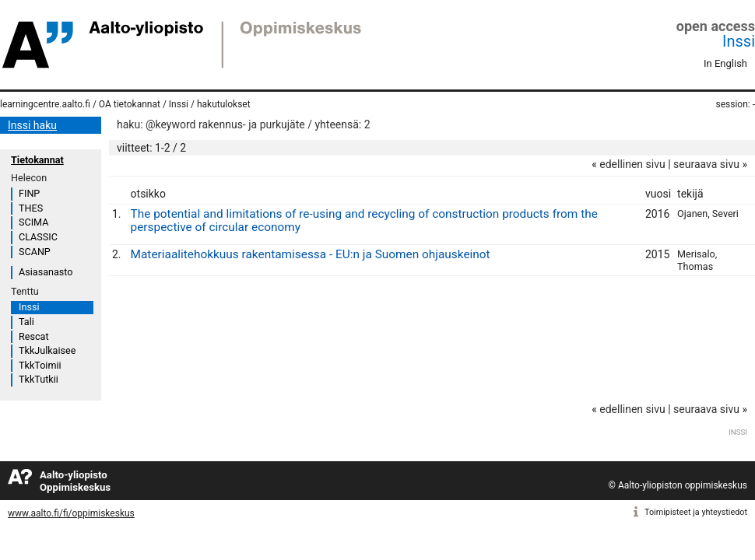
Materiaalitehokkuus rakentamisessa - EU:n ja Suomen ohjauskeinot (311, 254)
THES (31, 208)
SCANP (35, 252)
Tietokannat (37, 160)
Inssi (739, 41)
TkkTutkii (39, 379)
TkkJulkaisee (47, 350)
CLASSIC (38, 237)
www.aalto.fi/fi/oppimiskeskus (71, 513)
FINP (29, 193)
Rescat (34, 336)
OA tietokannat (130, 104)
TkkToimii (40, 365)
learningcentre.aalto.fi (45, 104)
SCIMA (33, 222)
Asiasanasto (46, 272)
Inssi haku (32, 125)
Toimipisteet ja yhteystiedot (696, 512)
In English (725, 63)
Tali (26, 322)
